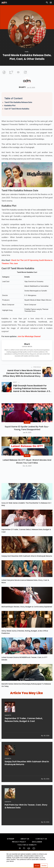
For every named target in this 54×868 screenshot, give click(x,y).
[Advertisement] (8, 18)
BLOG (27, 426)
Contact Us (41, 847)
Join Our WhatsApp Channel (29, 336)
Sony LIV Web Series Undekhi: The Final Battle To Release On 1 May (26, 513)
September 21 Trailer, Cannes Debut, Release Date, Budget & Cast (26, 539)
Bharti (22, 87)
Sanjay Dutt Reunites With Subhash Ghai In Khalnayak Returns (27, 565)
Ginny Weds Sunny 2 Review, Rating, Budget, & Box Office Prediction (25, 641)
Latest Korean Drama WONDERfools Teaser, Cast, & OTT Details (24, 667)
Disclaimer (37, 850)
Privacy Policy (19, 850)
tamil (27, 52)
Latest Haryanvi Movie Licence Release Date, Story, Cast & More (25, 590)
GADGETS (8, 726)
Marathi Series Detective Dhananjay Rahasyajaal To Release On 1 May (26, 694)
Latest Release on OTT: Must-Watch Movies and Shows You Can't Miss (27, 470)
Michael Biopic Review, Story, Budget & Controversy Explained (27, 615)
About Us (25, 847)
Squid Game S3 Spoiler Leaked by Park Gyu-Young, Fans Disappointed (27, 432)
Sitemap (11, 847)
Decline (44, 866)
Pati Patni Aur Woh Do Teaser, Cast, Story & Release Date (26, 816)
